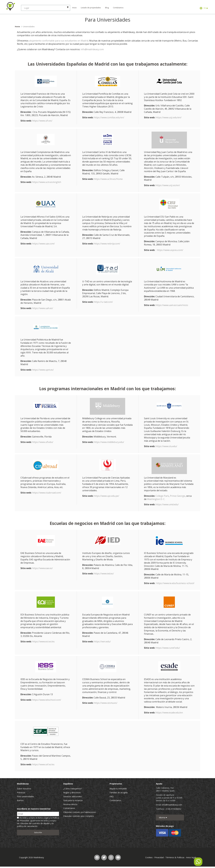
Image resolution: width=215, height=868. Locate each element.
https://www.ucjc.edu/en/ (169, 117)
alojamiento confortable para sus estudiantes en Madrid (59, 41)
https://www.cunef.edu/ (168, 648)
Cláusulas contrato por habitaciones (80, 812)
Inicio (74, 8)
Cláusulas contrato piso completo (79, 816)
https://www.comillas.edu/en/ (109, 117)
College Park (162, 496)
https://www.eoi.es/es (43, 642)
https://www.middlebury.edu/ (109, 442)
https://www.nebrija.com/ (107, 244)
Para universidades (26, 796)
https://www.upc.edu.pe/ (107, 496)
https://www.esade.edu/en (169, 713)
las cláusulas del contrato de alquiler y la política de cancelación (35, 825)
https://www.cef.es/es (43, 764)
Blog (107, 8)
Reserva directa (70, 804)
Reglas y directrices (72, 793)
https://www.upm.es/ (43, 370)
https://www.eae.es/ (42, 568)
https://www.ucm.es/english (47, 182)
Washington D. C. (156, 499)
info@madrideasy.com (92, 49)
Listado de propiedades (91, 8)
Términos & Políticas (175, 857)
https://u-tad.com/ (103, 302)
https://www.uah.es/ (43, 308)
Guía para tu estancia (73, 800)
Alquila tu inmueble (118, 789)
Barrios (20, 800)
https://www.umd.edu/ (167, 504)
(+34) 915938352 (173, 809)
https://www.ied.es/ (104, 574)
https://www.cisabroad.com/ (47, 493)
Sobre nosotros (24, 789)
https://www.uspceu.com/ (170, 250)
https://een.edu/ (102, 642)
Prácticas (21, 793)
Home (17, 27)
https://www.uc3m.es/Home (108, 179)
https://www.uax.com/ (43, 244)
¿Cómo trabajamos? (73, 789)
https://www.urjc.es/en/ (168, 185)
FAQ (112, 796)
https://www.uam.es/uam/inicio (172, 305)
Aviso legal (191, 857)
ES (204, 8)
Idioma (163, 817)
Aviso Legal (43, 818)
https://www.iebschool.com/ (47, 700)
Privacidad (159, 857)
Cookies (149, 857)
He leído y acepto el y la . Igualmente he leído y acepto (38, 822)
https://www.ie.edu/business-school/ (175, 583)
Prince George (177, 496)
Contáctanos (118, 8)
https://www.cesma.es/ (106, 703)
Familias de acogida (119, 793)
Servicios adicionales (73, 796)
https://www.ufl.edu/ (43, 442)
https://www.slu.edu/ (166, 446)
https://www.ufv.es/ (42, 121)
